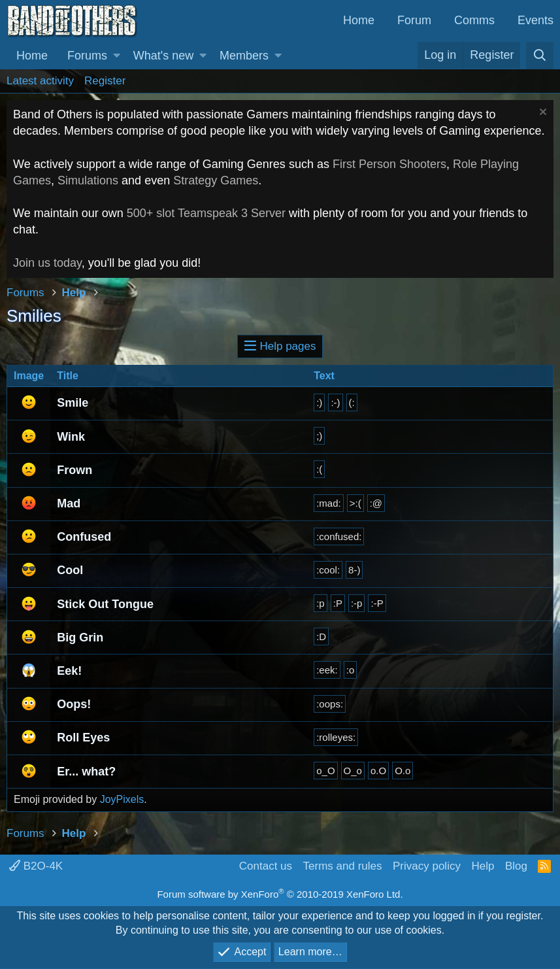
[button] (117, 56)
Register (105, 81)
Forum (414, 20)
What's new (163, 56)
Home (359, 20)
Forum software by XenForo (280, 894)
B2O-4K (36, 866)
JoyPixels (122, 799)
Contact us (266, 866)
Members (244, 56)
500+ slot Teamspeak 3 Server (206, 213)
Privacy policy (427, 866)
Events (535, 20)
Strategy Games (216, 180)
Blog (516, 866)
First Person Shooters (389, 164)
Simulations (88, 180)
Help (483, 866)
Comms (474, 20)
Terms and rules (343, 866)
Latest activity (40, 81)
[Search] (540, 56)
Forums (87, 56)
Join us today (47, 263)
